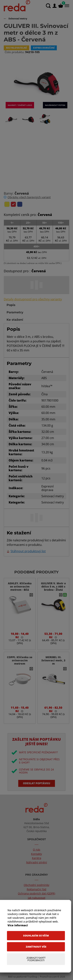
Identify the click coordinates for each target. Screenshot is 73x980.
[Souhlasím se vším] (36, 936)
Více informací (18, 925)
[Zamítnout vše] (36, 947)
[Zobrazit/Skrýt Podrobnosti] (36, 959)
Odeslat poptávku (37, 783)
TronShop (32, 977)
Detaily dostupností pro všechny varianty (33, 299)
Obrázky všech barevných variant (29, 197)
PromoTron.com (48, 977)
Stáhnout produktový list (28, 551)
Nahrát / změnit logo (20, 105)
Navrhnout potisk (55, 105)
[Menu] (67, 6)
